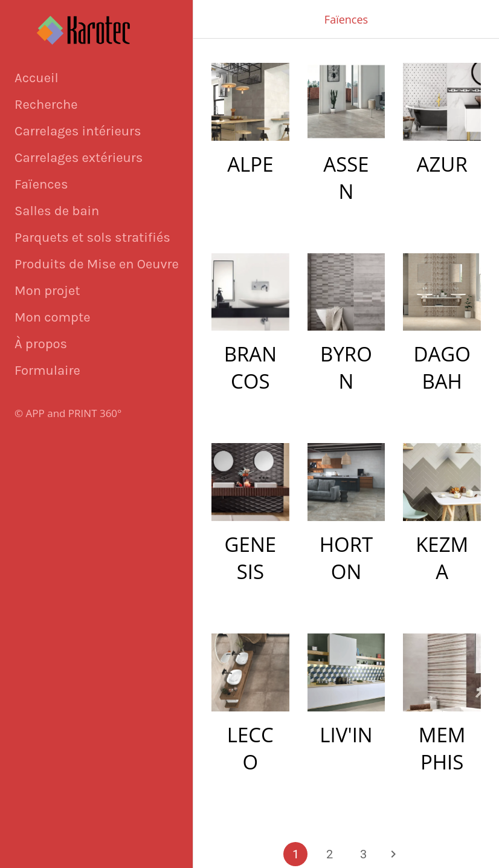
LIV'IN (346, 735)
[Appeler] (480, 19)
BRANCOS (250, 368)
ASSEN (346, 178)
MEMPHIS (442, 748)
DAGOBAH (442, 368)
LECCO (250, 748)
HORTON (346, 558)
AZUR (442, 164)
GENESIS (251, 558)
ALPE (250, 164)
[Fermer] (213, 19)
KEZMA (442, 558)
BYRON (346, 368)
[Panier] (449, 19)
